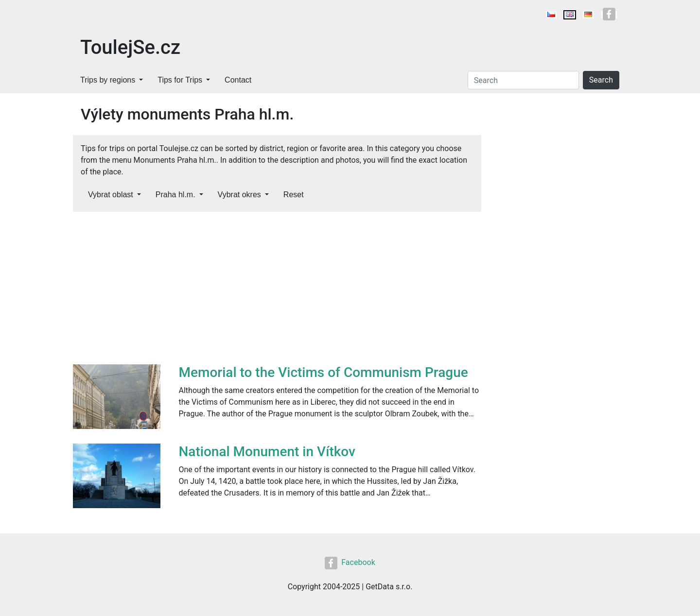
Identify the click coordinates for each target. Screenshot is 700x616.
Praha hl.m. (175, 195)
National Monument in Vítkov (267, 452)
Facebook (350, 562)
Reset (294, 195)
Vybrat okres (239, 195)
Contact (238, 80)
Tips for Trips (180, 80)
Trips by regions (108, 80)
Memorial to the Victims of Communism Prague (324, 372)
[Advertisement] (277, 291)
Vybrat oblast (111, 195)
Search (601, 80)
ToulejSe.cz (130, 47)
